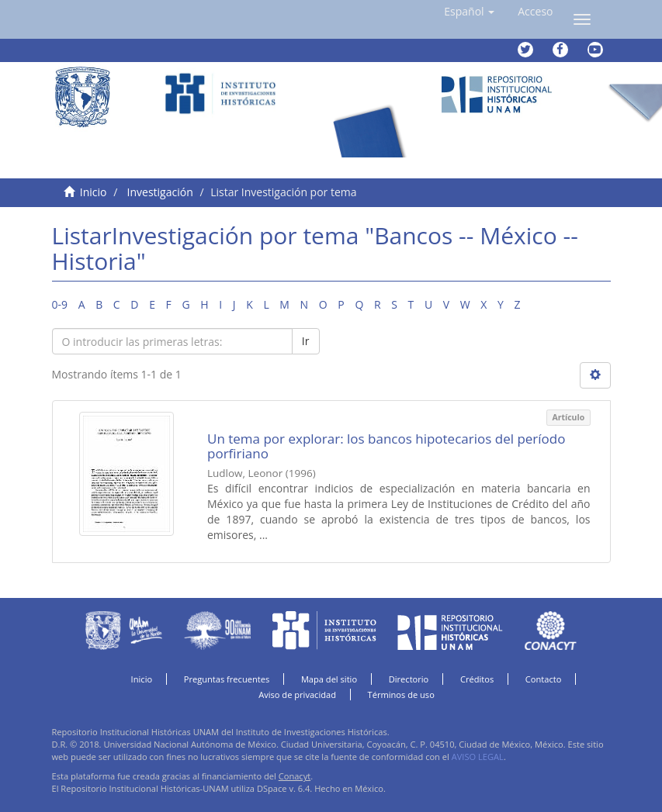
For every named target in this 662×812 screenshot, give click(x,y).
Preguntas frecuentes (227, 679)
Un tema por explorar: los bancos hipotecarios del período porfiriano (386, 446)
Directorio (409, 679)
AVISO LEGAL (478, 757)
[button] (469, 12)
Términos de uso (401, 695)
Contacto (544, 679)
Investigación (160, 192)
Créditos (477, 679)
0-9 (60, 304)
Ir (306, 341)
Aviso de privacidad (297, 695)
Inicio (94, 192)
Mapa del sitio (329, 679)
